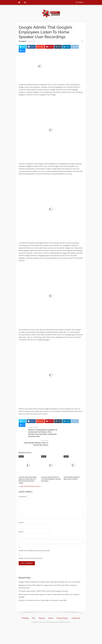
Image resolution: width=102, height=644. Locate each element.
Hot (34, 618)
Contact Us (76, 618)
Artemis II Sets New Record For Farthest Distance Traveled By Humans (51, 479)
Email (21, 532)
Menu (24, 2)
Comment (23, 496)
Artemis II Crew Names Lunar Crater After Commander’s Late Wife (43, 600)
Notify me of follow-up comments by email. (34, 550)
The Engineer (23, 41)
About (51, 618)
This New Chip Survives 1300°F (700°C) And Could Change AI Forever (43, 591)
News (21, 456)
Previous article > (35, 486)
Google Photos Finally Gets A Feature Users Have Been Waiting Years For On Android (49, 582)
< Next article (23, 486)
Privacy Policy (62, 618)
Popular (42, 618)
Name (22, 522)
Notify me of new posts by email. (31, 558)
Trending (25, 618)
